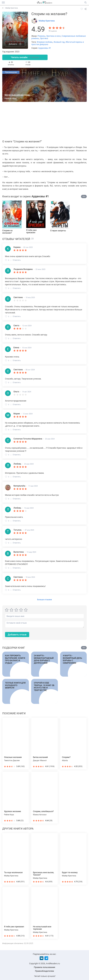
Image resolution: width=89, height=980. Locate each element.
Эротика (44, 38)
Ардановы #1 (45, 48)
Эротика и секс (53, 36)
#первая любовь (45, 42)
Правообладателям (44, 971)
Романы (41, 36)
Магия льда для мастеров (17, 95)
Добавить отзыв (18, 635)
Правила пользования (44, 967)
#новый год (59, 42)
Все (84, 197)
